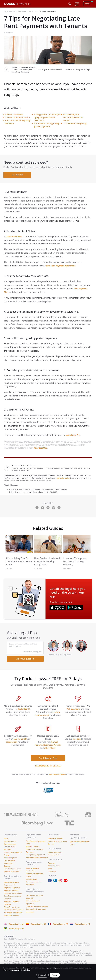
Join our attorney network (57, 843)
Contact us (52, 873)
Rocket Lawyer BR (16, 930)
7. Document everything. (75, 124)
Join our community (55, 853)
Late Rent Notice (13, 238)
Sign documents (10, 845)
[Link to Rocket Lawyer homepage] (17, 4)
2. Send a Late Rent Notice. (18, 117)
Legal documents (10, 843)
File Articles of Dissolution (13, 914)
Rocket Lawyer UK (16, 925)
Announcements (54, 867)
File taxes (7, 851)
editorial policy (63, 479)
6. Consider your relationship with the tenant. (73, 117)
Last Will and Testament (35, 897)
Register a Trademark (12, 903)
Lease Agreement (32, 869)
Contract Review (10, 848)
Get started (18, 175)
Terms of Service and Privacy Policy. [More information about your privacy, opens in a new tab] (17, 970)
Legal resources (10, 862)
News (50, 870)
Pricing (6, 856)
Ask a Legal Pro (40, 449)
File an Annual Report (12, 908)
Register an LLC (10, 886)
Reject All (42, 975)
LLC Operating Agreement (35, 856)
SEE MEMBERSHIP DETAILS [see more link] (48, 767)
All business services (11, 884)
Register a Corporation (12, 889)
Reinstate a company (12, 917)
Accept (55, 975)
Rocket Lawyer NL (83, 925)
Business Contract (33, 848)
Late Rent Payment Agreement (61, 267)
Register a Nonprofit (11, 892)
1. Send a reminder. (14, 114)
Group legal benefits (55, 840)
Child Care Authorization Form (37, 908)
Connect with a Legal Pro (13, 854)
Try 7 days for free (48, 760)
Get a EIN (7, 900)
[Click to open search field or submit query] (69, 4)
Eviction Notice (31, 872)
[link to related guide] (19, 545)
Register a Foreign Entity (13, 895)
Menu (88, 4)
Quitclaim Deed (31, 881)
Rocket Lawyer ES (38, 925)
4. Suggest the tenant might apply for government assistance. (47, 117)
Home (6, 840)
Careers (51, 845)
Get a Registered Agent (12, 897)
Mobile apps (8, 865)
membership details (57, 776)
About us (51, 864)
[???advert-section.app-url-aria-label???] (58, 609)
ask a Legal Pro (73, 436)
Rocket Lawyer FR (60, 925)
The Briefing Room (11, 859)
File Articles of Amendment (14, 911)
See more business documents (37, 859)
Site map (7, 867)
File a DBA (8, 906)
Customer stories (54, 856)
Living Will (30, 899)
